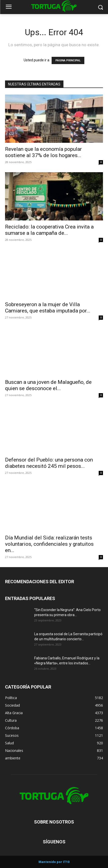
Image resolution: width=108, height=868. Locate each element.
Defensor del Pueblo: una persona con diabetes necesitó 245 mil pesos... (49, 463)
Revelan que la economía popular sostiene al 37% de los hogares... (43, 152)
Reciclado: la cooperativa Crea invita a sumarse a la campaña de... (49, 230)
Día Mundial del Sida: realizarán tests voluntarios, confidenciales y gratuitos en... (49, 544)
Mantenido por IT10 (54, 862)
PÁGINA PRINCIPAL (68, 60)
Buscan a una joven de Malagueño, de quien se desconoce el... (48, 385)
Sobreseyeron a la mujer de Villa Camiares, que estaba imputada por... (48, 308)
